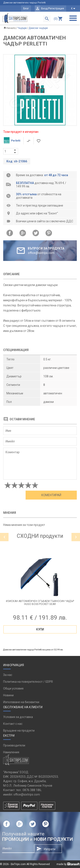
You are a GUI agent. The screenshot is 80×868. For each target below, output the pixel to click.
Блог (26, 8)
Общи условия (13, 688)
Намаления (11, 752)
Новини (8, 695)
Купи (40, 629)
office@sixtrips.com (27, 794)
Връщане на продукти (19, 731)
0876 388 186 (32, 790)
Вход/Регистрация (53, 8)
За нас (8, 675)
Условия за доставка (18, 717)
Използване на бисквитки (21, 702)
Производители (14, 745)
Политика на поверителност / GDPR (28, 682)
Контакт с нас (13, 724)
